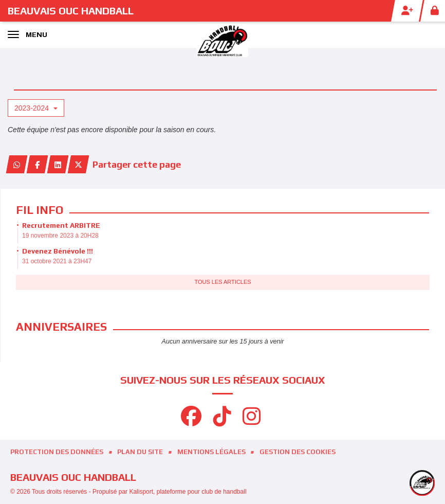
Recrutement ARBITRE (61, 225)
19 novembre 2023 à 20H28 (60, 236)
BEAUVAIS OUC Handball (71, 11)
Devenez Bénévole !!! (58, 251)
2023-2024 (36, 108)
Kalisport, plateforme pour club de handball (188, 492)
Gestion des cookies (298, 452)
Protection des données (57, 452)
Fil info (40, 210)
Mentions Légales (211, 452)
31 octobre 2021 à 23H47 (57, 261)
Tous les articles (222, 282)
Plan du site (140, 452)
